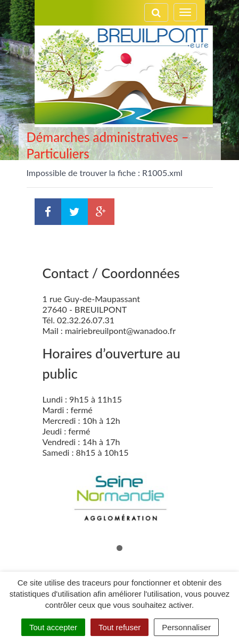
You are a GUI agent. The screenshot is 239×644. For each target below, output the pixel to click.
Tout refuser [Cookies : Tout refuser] (119, 627)
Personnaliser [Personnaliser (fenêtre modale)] (186, 627)
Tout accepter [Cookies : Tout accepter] (53, 627)
